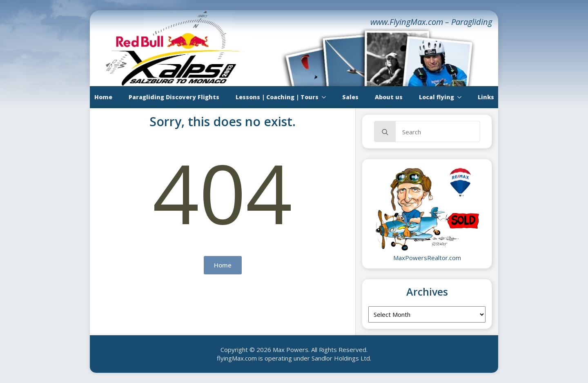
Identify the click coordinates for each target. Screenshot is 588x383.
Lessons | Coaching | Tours (277, 97)
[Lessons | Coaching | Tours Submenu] (326, 97)
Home (103, 97)
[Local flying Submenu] (462, 97)
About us (389, 97)
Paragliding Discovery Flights (174, 97)
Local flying (437, 97)
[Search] (385, 132)
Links (486, 97)
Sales (350, 97)
